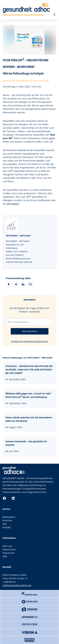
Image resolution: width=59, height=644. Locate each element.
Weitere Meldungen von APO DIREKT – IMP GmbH (27, 358)
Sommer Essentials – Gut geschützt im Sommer (26, 443)
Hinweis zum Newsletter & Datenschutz (30, 341)
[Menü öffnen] (54, 15)
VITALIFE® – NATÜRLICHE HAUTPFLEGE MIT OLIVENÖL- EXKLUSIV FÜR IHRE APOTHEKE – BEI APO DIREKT (29, 370)
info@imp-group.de (21, 258)
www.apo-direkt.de (23, 262)
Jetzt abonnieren (29, 331)
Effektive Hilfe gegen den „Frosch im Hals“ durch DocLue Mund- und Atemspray (28, 395)
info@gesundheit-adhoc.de (17, 585)
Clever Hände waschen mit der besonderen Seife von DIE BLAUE (29, 419)
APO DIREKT (13, 204)
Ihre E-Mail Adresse (18, 322)
